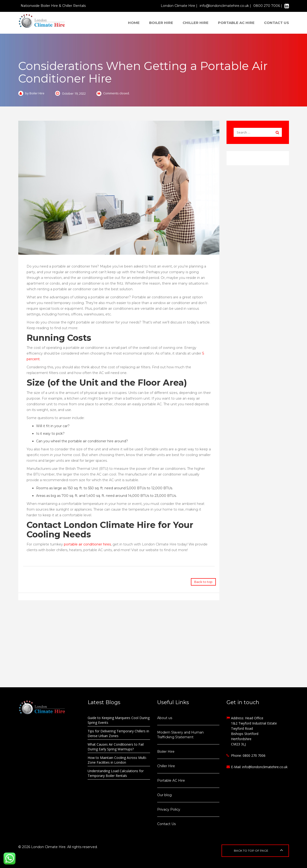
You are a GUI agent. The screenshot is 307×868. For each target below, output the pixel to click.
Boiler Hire (161, 23)
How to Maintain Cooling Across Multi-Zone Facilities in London (117, 760)
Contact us (276, 23)
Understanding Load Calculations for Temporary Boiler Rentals (116, 773)
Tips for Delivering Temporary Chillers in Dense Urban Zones (118, 733)
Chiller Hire (196, 23)
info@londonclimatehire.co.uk (265, 767)
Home (134, 23)
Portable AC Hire (236, 23)
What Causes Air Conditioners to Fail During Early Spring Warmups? (116, 747)
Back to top (203, 582)
